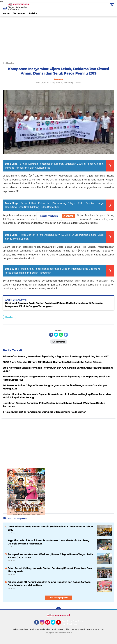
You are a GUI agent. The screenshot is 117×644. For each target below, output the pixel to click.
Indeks (33, 13)
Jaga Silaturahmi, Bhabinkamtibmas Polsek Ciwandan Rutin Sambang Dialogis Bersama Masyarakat (48, 542)
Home (6, 13)
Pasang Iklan (64, 629)
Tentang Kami (78, 629)
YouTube (61, 624)
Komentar (59, 342)
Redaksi (82, 621)
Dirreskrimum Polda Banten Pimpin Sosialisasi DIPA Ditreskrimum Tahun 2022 (50, 528)
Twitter (54, 624)
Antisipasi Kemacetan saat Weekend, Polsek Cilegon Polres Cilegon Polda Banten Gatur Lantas (51, 556)
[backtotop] (58, 610)
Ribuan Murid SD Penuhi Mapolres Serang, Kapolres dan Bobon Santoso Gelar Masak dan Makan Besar (49, 584)
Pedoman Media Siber (40, 629)
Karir (54, 629)
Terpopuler (19, 13)
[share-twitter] (56, 335)
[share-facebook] (51, 335)
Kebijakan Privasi (21, 629)
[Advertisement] (58, 38)
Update (68, 216)
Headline (9, 317)
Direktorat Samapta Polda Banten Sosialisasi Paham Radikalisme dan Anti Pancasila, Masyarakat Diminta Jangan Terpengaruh (54, 305)
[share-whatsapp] (61, 335)
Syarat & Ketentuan (95, 629)
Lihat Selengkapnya (59, 598)
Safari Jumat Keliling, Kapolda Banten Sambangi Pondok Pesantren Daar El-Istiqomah (50, 570)
